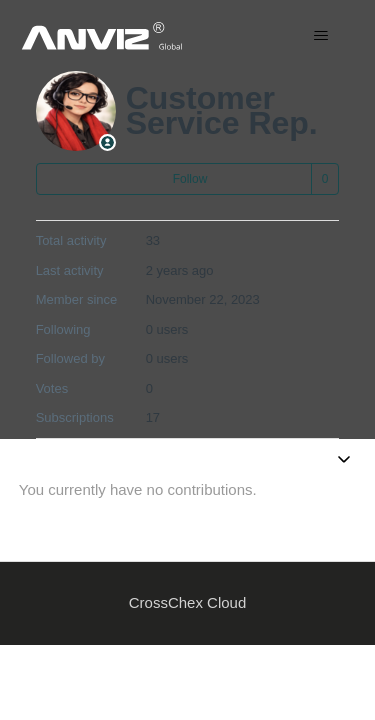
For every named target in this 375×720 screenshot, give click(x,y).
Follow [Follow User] (190, 179)
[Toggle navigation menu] (320, 36)
